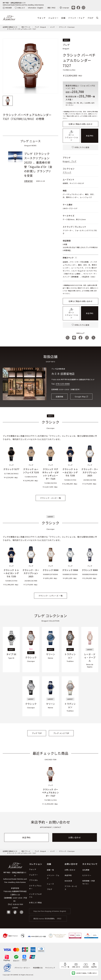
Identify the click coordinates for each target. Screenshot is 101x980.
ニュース (50, 884)
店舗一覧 (50, 870)
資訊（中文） (52, 8)
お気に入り (20, 8)
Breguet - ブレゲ (70, 161)
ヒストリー (87, 875)
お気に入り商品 (35, 903)
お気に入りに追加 (80, 147)
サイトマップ (50, 968)
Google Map (80, 397)
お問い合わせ (75, 837)
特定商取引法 (38, 968)
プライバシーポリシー (22, 968)
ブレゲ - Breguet (40, 27)
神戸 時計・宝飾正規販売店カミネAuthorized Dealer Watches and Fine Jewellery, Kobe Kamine (23, 4)
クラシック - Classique (67, 27)
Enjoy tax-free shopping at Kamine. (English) (50, 911)
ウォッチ (41, 18)
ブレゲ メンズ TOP (61, 733)
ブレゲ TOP (37, 733)
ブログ (90, 18)
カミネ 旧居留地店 (63, 374)
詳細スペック (70, 258)
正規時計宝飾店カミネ (10, 27)
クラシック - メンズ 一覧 (50, 498)
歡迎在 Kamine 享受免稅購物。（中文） (48, 919)
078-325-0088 (63, 384)
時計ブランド (26, 27)
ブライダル (34, 880)
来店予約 (90, 136)
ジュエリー (53, 18)
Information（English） (36, 8)
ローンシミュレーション (71, 136)
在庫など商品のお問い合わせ (81, 124)
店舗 (63, 18)
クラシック (67, 172)
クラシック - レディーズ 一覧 (51, 596)
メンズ (52, 27)
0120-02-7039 (18, 904)
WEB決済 (7, 8)
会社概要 (86, 870)
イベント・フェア (76, 18)
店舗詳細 (59, 397)
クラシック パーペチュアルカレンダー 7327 (21, 29)
